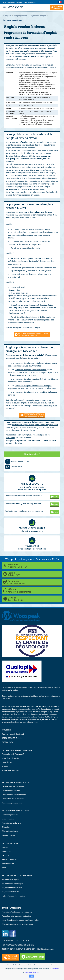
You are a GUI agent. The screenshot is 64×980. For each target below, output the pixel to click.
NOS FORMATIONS (10, 843)
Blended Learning (8, 835)
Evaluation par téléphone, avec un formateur (24, 511)
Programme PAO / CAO (11, 892)
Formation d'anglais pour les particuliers (17, 912)
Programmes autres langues (13, 884)
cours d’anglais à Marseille (17, 427)
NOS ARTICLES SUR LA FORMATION (16, 941)
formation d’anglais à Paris (23, 425)
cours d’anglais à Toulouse (40, 427)
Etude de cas (7, 762)
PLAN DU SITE (25, 949)
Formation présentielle (11, 815)
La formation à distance (11, 791)
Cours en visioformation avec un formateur (23, 496)
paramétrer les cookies (33, 972)
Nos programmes (20, 16)
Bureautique (6, 851)
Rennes (25, 430)
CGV (34, 949)
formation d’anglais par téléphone (29, 363)
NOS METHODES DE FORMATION (15, 811)
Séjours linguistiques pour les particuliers (17, 924)
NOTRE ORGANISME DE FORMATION (17, 750)
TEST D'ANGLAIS (8, 949)
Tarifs (4, 868)
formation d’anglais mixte (26, 392)
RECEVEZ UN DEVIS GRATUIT (32, 528)
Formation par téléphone (11, 823)
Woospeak (12, 7)
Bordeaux (16, 430)
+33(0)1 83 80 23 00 (17, 461)
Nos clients (6, 766)
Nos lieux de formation (11, 770)
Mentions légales (48, 949)
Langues (5, 847)
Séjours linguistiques (10, 831)
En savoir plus (54, 969)
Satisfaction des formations (13, 799)
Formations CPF (8, 864)
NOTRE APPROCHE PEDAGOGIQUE (16, 782)
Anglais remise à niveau (12, 20)
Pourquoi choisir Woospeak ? (13, 754)
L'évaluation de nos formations (14, 795)
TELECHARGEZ (32, 546)
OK (32, 976)
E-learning (6, 827)
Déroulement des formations (13, 786)
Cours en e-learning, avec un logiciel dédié (23, 503)
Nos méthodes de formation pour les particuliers (21, 920)
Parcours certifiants (9, 859)
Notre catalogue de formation (13, 896)
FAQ (17, 949)
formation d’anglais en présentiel (29, 379)
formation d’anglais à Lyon (47, 425)
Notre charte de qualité (11, 758)
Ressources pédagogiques (12, 803)
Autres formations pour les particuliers (16, 916)
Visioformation (8, 819)
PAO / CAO (6, 855)
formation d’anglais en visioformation (31, 370)
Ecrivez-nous (13, 467)
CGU (38, 949)
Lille (30, 430)
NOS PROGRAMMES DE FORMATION (17, 875)
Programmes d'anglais (38, 16)
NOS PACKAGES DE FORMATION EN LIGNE (18, 945)
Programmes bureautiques (12, 888)
